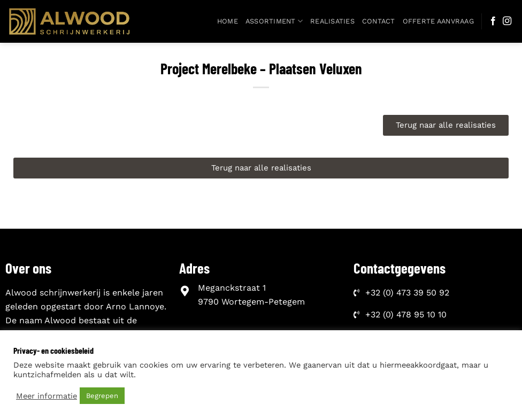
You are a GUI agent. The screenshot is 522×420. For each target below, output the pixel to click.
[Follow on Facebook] (493, 21)
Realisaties (332, 21)
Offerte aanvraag (438, 21)
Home (228, 21)
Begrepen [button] (102, 396)
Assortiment (274, 21)
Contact (379, 21)
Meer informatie (47, 396)
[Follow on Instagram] (507, 21)
